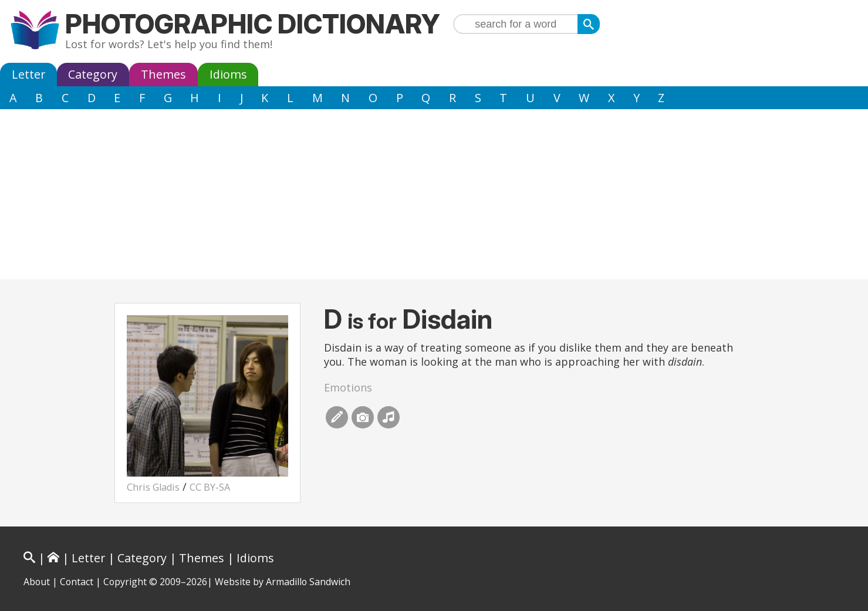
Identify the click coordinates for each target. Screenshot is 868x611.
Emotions (348, 387)
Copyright (125, 582)
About (37, 582)
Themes (163, 74)
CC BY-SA (210, 487)
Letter (28, 74)
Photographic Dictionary (253, 24)
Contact (77, 582)
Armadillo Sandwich (308, 582)
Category (93, 74)
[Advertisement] (434, 197)
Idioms (228, 74)
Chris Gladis (153, 487)
